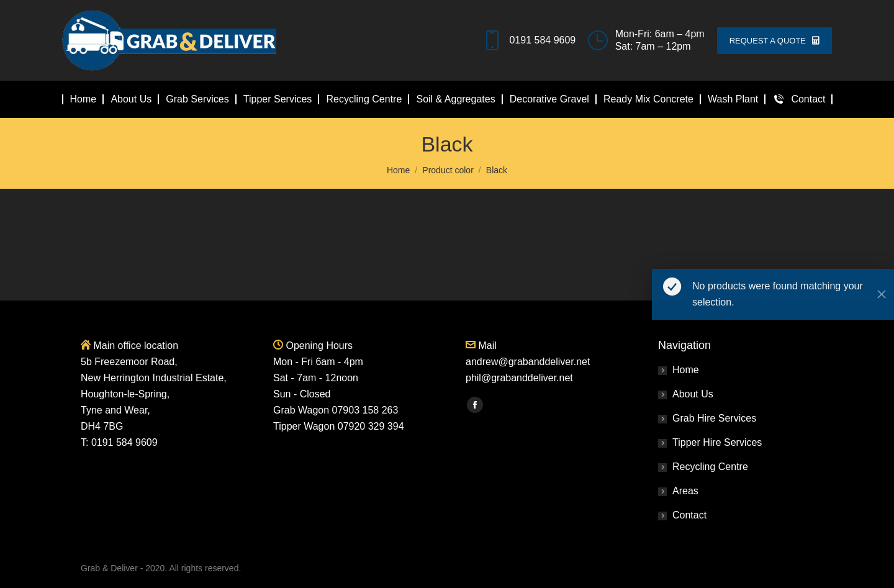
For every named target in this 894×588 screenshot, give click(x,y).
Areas (685, 491)
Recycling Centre (710, 467)
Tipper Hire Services (717, 442)
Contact (689, 515)
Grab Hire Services (714, 418)
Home (686, 370)
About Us (693, 394)
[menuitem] (83, 99)
